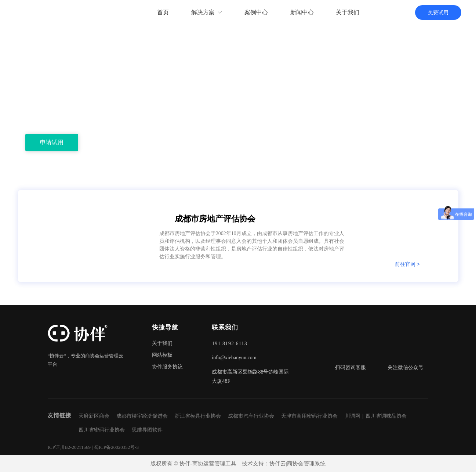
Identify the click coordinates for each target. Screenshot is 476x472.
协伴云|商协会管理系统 (297, 464)
